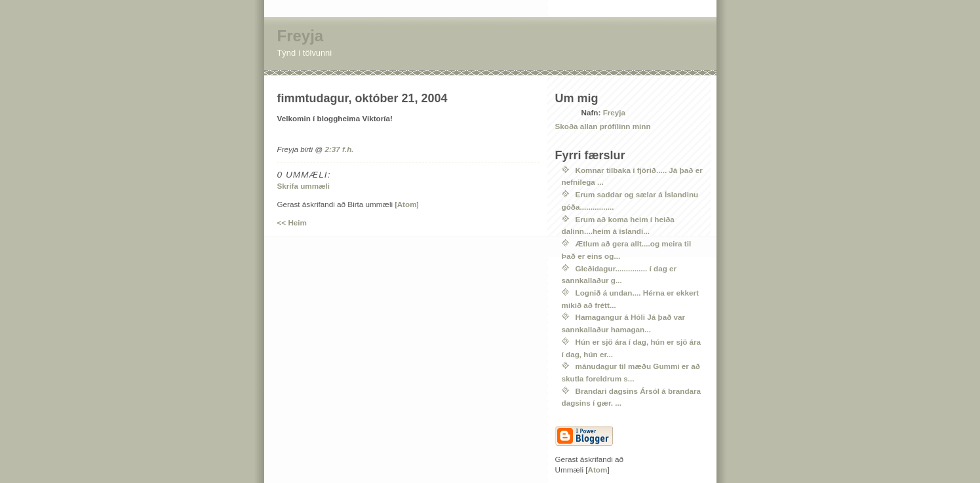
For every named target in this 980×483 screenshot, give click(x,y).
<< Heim (292, 222)
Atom (407, 204)
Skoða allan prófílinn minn (603, 126)
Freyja (301, 36)
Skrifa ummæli (304, 186)
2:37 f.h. (339, 149)
